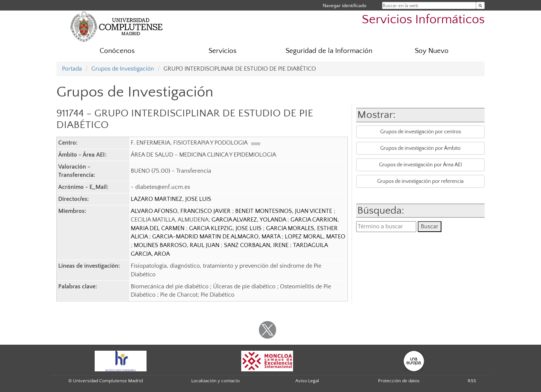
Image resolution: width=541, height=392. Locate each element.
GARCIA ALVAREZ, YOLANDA (249, 220)
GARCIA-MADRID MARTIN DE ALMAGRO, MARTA (217, 237)
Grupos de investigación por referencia (420, 181)
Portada (72, 69)
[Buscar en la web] (480, 5)
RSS (472, 381)
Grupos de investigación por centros (421, 132)
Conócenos (117, 51)
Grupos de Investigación (123, 69)
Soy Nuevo (432, 51)
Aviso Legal (307, 381)
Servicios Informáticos (423, 20)
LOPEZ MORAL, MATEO (315, 237)
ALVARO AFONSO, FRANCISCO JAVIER (181, 211)
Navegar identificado (345, 5)
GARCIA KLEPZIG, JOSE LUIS (226, 228)
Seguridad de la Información (329, 51)
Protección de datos (399, 381)
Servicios (222, 51)
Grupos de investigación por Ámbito (420, 148)
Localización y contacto (215, 381)
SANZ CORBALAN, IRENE (257, 245)
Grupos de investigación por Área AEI (421, 165)
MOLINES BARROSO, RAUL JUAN (177, 245)
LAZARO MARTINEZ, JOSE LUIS (171, 199)
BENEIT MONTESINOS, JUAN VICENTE (284, 211)
